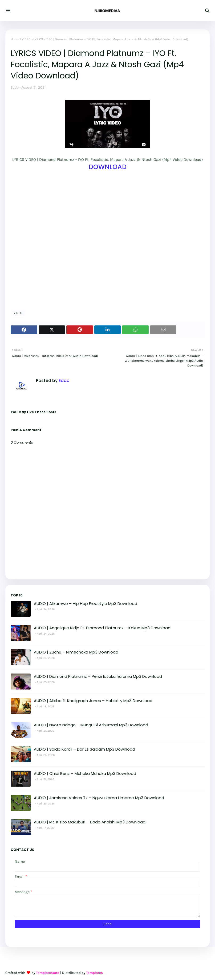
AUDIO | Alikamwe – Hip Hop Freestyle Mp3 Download (86, 603)
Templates (94, 973)
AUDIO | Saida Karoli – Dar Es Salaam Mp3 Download (84, 749)
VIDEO (26, 39)
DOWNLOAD (108, 167)
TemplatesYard (48, 973)
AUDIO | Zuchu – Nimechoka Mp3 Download (76, 652)
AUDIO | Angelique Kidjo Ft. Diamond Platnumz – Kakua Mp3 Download (102, 628)
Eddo (15, 87)
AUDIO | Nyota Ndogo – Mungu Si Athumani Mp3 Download (91, 725)
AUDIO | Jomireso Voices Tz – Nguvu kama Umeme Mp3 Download (99, 798)
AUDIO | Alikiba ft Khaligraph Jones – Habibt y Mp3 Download (93, 701)
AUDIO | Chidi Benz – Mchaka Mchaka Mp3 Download (85, 773)
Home (15, 39)
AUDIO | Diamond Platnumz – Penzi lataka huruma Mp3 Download (98, 676)
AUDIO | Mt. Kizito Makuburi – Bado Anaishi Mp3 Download (90, 822)
